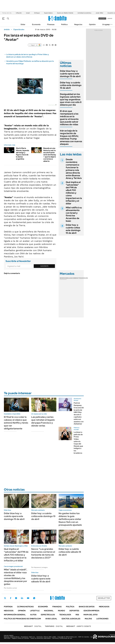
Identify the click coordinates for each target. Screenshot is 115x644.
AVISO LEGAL (51, 619)
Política (64, 24)
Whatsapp (34, 598)
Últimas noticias (25, 607)
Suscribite (44, 266)
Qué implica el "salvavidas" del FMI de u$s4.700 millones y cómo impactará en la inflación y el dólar (74, 193)
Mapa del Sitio (91, 615)
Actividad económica (84, 13)
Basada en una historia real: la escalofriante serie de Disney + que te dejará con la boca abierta (50, 155)
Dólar (23, 24)
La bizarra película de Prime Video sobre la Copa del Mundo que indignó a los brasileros (78, 443)
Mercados (104, 607)
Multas (88, 619)
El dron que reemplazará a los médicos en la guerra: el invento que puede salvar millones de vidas (69, 118)
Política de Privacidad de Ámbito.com (22, 619)
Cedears (85, 278)
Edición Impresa (91, 611)
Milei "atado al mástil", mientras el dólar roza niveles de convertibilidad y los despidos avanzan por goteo (16, 577)
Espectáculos (19, 30)
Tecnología (65, 615)
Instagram (16, 598)
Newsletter (110, 24)
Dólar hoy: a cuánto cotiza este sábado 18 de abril (70, 552)
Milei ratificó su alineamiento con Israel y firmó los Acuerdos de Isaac (74, 214)
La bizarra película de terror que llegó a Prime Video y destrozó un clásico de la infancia (28, 56)
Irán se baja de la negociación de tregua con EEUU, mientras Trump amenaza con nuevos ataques (71, 137)
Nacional (49, 611)
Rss (77, 615)
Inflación (19, 13)
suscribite (102, 18)
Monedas (63, 278)
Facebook (11, 598)
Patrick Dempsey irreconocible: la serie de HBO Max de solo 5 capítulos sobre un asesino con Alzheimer (80, 413)
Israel (28, 13)
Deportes (74, 611)
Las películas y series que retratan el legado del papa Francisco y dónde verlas (43, 421)
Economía (36, 24)
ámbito (7, 30)
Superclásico (48, 13)
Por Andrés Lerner (10, 588)
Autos (33, 615)
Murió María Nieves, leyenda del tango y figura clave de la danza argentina (22, 154)
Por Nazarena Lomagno (39, 567)
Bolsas (69, 278)
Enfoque (37, 13)
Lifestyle (35, 611)
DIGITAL (33, 626)
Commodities (77, 278)
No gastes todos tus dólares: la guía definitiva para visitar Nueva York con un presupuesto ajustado (70, 519)
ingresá (110, 18)
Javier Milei (99, 13)
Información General (15, 615)
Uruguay (106, 24)
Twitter (5, 598)
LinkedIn (22, 598)
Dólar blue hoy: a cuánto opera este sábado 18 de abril (41, 579)
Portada (8, 607)
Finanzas (51, 24)
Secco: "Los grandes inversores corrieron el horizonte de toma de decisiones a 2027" (43, 553)
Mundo (61, 611)
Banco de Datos (87, 607)
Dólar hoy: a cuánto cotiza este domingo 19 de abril (71, 85)
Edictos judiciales (71, 619)
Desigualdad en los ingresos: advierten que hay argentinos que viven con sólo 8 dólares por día (71, 99)
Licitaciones (102, 619)
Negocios (78, 24)
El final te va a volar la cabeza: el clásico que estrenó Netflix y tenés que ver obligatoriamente (16, 423)
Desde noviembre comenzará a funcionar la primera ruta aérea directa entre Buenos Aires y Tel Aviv (74, 169)
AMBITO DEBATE (79, 626)
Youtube (28, 598)
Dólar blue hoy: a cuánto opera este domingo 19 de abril (70, 74)
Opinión (92, 24)
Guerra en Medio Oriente (65, 13)
